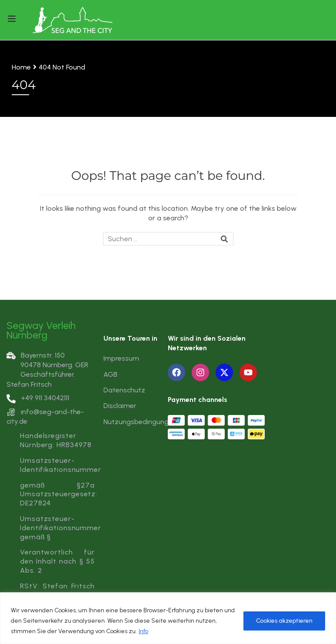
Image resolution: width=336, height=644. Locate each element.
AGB (110, 374)
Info (143, 631)
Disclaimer (120, 406)
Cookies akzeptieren (284, 621)
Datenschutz (124, 390)
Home (21, 67)
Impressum (121, 358)
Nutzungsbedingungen (140, 422)
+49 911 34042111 (38, 398)
